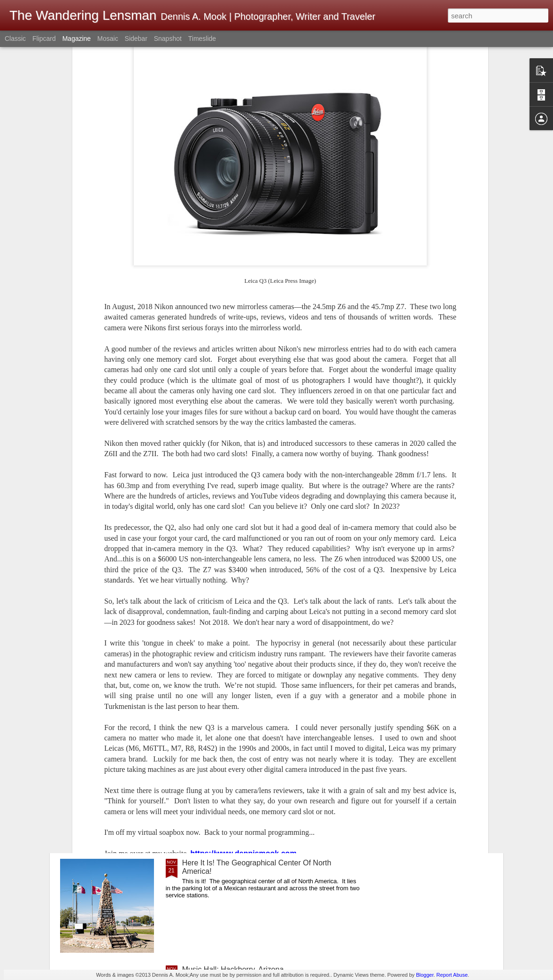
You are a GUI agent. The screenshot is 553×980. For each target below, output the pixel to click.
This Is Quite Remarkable (225, 543)
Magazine (77, 39)
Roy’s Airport (203, 756)
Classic (15, 39)
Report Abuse (452, 975)
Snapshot (168, 39)
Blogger (425, 975)
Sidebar (136, 39)
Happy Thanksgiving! (217, 649)
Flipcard (44, 39)
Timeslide (202, 39)
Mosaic (108, 39)
